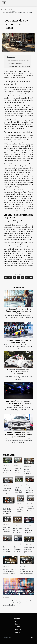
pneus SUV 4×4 (22, 172)
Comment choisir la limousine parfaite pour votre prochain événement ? (18, 403)
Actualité (10, 10)
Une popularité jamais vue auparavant (18, 60)
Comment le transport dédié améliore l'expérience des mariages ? (18, 372)
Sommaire (11, 57)
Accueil (3, 10)
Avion (18, 621)
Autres (18, 632)
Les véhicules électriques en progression (19, 66)
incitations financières (22, 227)
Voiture (18, 629)
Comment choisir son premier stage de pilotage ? (19, 341)
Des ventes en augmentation (16, 63)
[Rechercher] (16, 637)
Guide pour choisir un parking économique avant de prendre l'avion (19, 311)
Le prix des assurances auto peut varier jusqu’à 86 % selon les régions (19, 594)
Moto (18, 627)
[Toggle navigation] (4, 3)
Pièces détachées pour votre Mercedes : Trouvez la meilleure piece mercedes (18, 435)
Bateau (18, 624)
